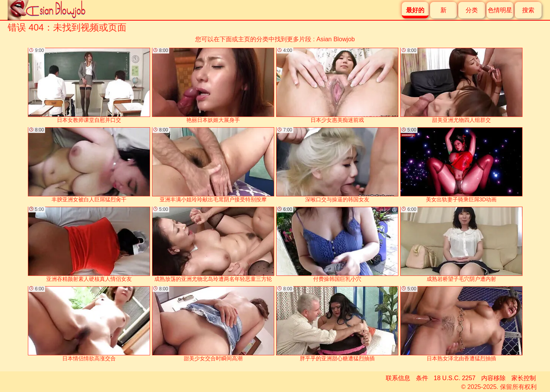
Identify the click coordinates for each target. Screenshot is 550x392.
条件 (422, 378)
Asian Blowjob (336, 39)
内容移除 (493, 378)
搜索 (528, 10)
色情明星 (500, 10)
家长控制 (524, 378)
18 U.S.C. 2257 (455, 378)
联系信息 (398, 378)
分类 (472, 10)
